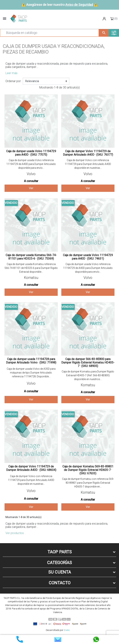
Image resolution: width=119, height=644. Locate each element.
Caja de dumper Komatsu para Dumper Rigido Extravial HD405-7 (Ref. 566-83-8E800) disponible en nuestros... (88, 375)
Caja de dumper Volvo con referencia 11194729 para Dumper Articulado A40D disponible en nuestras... (88, 164)
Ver (31, 188)
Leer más (11, 73)
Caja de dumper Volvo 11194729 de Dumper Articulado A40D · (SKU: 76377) (88, 153)
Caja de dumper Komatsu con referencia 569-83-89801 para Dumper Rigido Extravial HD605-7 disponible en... (88, 483)
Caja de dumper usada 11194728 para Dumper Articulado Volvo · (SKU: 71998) (31, 361)
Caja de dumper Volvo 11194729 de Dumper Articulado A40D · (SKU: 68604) (31, 468)
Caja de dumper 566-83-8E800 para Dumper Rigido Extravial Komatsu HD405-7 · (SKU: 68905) (88, 363)
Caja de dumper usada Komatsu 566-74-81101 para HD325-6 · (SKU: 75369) (31, 257)
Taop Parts (60, 552)
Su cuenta (60, 572)
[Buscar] (49, 33)
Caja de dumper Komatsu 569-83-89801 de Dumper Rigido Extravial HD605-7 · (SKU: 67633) (88, 470)
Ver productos (15, 533)
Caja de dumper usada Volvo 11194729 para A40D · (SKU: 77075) (31, 153)
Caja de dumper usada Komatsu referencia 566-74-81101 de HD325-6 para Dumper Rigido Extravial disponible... (31, 268)
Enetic (67, 630)
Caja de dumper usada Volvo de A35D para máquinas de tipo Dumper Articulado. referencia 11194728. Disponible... (31, 373)
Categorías (59, 563)
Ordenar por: (13, 81)
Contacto (60, 583)
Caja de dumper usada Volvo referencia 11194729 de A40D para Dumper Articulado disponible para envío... (31, 164)
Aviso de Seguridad (79, 5)
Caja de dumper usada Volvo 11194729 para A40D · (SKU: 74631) (88, 257)
